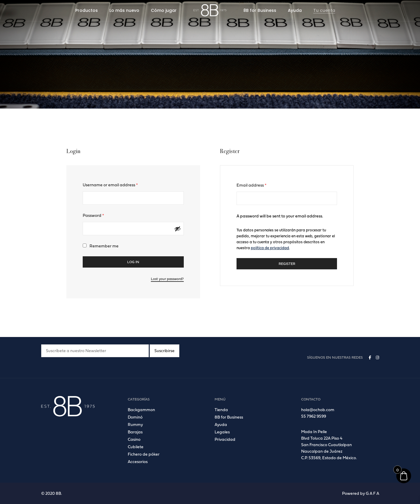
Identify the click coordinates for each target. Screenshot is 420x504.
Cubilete (136, 447)
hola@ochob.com (318, 410)
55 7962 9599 (314, 416)
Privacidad (225, 439)
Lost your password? (167, 279)
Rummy (135, 424)
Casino (134, 439)
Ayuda (221, 424)
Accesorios (138, 461)
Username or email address (110, 185)
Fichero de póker (144, 454)
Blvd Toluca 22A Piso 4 (322, 438)
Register (287, 264)
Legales (222, 432)
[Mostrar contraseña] (178, 229)
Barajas (135, 432)
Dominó (135, 417)
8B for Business (229, 417)
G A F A (372, 493)
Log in (133, 262)
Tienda (221, 410)
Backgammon (141, 410)
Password (93, 215)
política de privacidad (270, 248)
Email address (251, 185)
